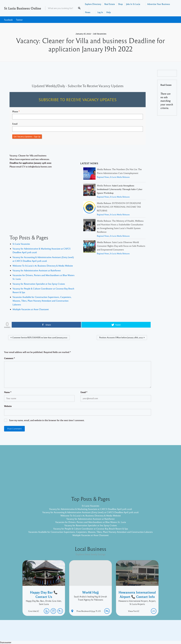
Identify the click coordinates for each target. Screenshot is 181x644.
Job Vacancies (100, 34)
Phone (15, 112)
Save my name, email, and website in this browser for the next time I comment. (47, 420)
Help (109, 12)
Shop (120, 4)
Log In (100, 12)
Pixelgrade (110, 632)
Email (15, 124)
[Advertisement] (43, 195)
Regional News (103, 177)
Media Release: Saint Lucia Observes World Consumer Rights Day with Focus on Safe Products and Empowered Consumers (121, 246)
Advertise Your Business (159, 4)
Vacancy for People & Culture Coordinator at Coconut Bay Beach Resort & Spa (91, 529)
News (88, 12)
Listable (99, 632)
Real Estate (110, 4)
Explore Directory (93, 4)
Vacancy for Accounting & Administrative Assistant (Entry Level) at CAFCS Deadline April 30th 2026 (90, 512)
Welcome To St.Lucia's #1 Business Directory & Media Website (43, 266)
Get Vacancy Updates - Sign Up (27, 137)
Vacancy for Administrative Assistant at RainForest (37, 270)
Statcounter (6, 642)
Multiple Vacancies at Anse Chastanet (31, 309)
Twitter (19, 20)
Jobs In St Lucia (133, 4)
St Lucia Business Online (23, 8)
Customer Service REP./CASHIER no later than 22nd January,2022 (40, 337)
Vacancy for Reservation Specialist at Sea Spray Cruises (39, 284)
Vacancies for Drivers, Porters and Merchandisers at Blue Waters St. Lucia (91, 522)
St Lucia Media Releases (120, 177)
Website (8, 406)
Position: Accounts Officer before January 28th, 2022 (121, 337)
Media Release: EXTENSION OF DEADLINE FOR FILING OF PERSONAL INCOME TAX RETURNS (119, 207)
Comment (10, 358)
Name (8, 392)
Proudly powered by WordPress (79, 632)
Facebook (8, 20)
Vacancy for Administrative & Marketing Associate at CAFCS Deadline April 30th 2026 (91, 509)
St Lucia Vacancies (21, 244)
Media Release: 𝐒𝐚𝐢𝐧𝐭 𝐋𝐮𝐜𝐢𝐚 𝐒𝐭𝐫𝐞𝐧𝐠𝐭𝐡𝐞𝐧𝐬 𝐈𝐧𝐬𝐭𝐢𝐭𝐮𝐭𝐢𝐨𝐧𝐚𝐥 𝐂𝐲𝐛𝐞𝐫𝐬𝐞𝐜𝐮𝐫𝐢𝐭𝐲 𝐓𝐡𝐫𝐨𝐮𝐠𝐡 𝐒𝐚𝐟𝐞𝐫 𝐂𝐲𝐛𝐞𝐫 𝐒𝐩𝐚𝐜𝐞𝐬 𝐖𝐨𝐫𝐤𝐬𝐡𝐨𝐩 (120, 189)
